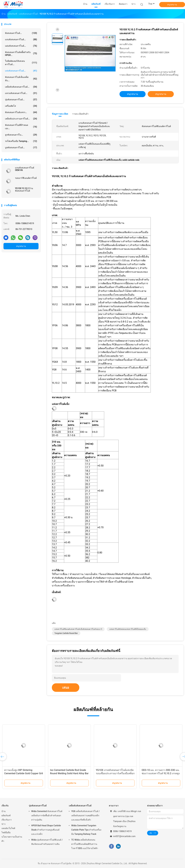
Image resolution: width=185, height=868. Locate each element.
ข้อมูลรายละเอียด (60, 114)
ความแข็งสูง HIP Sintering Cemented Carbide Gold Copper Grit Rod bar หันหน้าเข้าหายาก (24, 773)
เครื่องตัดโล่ (21, 106)
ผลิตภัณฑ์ (6, 815)
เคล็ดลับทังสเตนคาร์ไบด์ (80, 806)
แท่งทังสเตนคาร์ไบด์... (21, 71)
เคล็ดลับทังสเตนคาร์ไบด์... (21, 87)
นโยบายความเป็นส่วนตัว (12, 839)
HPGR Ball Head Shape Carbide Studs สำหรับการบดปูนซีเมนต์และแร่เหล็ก (46, 830)
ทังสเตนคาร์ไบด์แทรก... (21, 112)
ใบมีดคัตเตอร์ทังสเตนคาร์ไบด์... (21, 63)
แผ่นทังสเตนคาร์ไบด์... (21, 46)
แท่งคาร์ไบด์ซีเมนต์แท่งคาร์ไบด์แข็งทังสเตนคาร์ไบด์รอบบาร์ (78, 629)
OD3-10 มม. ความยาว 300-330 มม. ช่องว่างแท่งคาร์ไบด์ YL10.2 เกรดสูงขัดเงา (161, 773)
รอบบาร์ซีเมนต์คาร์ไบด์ (26, 178)
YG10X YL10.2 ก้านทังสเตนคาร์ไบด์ (24, 190)
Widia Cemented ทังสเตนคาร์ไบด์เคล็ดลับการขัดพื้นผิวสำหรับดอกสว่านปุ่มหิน (47, 815)
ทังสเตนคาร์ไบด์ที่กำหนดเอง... (21, 127)
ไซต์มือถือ (6, 832)
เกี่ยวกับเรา (7, 820)
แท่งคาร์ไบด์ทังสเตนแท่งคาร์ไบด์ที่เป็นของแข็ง (128, 629)
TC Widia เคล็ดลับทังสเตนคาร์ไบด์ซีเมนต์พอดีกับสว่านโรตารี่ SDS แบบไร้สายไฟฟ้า (85, 844)
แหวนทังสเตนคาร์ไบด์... (21, 93)
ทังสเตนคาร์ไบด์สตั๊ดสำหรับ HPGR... (21, 54)
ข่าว (3, 824)
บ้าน (4, 811)
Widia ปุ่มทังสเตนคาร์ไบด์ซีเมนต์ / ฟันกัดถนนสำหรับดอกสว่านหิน (47, 842)
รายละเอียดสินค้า (80, 114)
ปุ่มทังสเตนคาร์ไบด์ (38, 806)
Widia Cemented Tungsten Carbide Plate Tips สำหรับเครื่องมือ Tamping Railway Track (86, 830)
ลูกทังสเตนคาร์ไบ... (21, 135)
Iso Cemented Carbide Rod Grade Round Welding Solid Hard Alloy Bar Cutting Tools (69, 773)
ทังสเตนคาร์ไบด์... (21, 33)
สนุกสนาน (172, 5)
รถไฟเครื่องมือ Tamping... (21, 141)
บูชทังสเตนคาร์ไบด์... (21, 147)
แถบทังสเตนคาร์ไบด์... (21, 39)
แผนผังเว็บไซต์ (8, 828)
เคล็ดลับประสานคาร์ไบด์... (21, 119)
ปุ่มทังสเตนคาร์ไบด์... (21, 100)
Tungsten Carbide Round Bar (66, 633)
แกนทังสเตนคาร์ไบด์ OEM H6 (25, 169)
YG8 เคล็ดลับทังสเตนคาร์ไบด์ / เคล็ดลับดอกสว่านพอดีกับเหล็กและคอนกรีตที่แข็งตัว (85, 815)
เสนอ (66, 688)
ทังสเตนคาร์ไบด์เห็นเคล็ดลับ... (21, 79)
